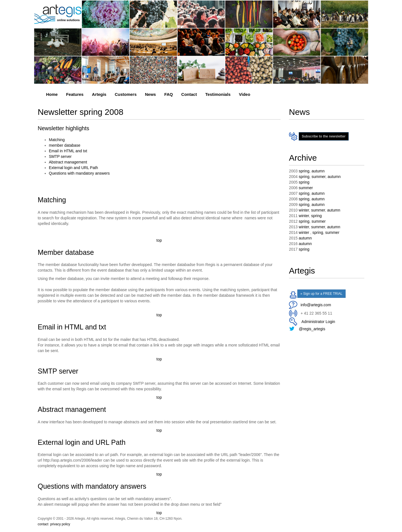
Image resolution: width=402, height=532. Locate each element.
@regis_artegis (312, 329)
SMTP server (60, 156)
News (150, 94)
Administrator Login (317, 322)
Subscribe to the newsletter (324, 136)
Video (245, 94)
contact (43, 524)
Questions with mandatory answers (79, 173)
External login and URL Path (73, 168)
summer (319, 177)
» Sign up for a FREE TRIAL (321, 294)
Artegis (99, 94)
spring (304, 171)
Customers (126, 94)
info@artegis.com (316, 305)
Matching (57, 140)
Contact (189, 94)
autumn (318, 171)
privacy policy (60, 524)
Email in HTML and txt (68, 151)
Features (75, 94)
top (159, 240)
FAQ (168, 94)
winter (304, 210)
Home (52, 94)
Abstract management (68, 162)
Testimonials (218, 94)
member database (65, 145)
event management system (92, 530)
